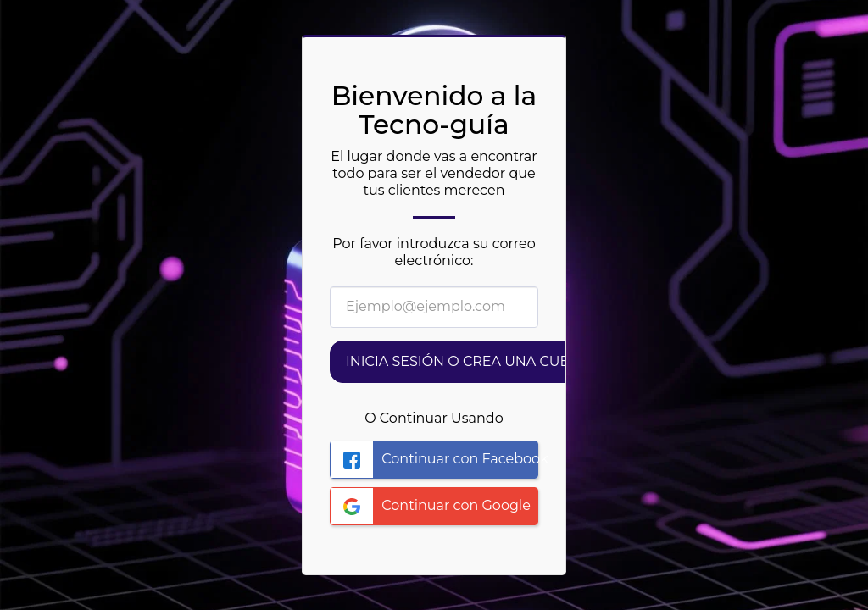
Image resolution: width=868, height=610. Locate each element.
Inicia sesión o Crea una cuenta (471, 361)
